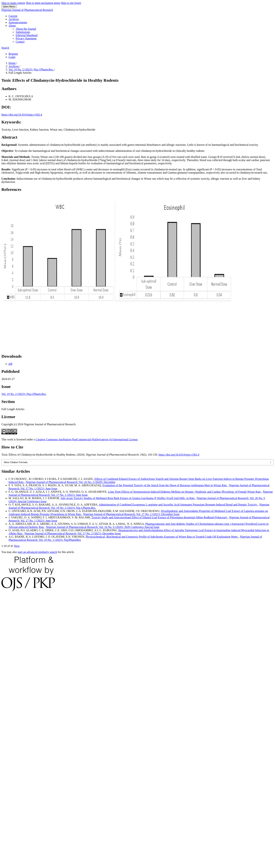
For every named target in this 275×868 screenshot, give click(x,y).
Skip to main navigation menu (43, 3)
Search (5, 48)
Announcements (18, 22)
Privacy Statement (26, 38)
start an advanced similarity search (37, 552)
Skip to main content (13, 3)
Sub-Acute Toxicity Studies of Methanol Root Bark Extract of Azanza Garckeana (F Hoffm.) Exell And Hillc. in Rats (128, 498)
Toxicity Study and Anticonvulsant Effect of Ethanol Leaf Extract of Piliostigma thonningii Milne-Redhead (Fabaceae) (160, 517)
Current (13, 16)
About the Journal (26, 29)
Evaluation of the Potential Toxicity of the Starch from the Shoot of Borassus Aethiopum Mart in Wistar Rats (165, 485)
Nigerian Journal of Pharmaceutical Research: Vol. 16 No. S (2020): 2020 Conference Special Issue (103, 527)
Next (17, 546)
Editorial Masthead (27, 35)
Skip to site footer (71, 3)
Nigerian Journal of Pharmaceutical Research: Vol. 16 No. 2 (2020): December (71, 482)
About (12, 26)
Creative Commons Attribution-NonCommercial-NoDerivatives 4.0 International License (87, 439)
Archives (14, 19)
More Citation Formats (16, 462)
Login (12, 57)
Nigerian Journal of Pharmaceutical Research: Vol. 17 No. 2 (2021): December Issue (131, 514)
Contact (20, 42)
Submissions (23, 32)
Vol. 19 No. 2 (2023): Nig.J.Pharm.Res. (31, 69)
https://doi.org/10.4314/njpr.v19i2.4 (22, 115)
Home (12, 63)
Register (13, 54)
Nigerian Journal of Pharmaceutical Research (27, 10)
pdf (10, 364)
